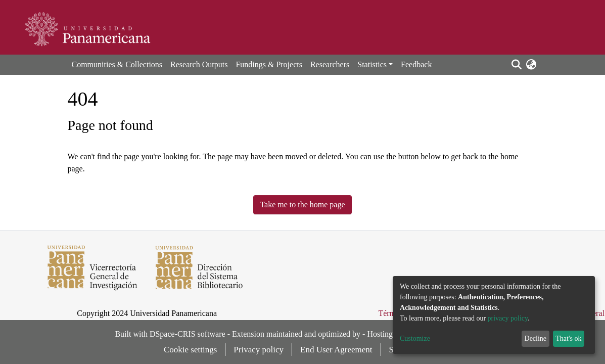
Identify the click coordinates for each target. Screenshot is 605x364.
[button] (531, 65)
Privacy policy (259, 350)
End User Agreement (336, 350)
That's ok (568, 338)
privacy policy (508, 318)
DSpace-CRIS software (188, 334)
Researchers (330, 64)
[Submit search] (517, 65)
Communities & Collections (117, 64)
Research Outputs (199, 64)
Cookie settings (190, 350)
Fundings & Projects (269, 64)
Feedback (416, 64)
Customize (415, 338)
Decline (536, 338)
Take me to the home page (302, 204)
